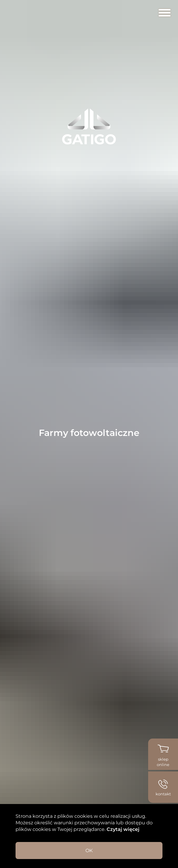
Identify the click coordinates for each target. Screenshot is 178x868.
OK (89, 851)
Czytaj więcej (122, 829)
